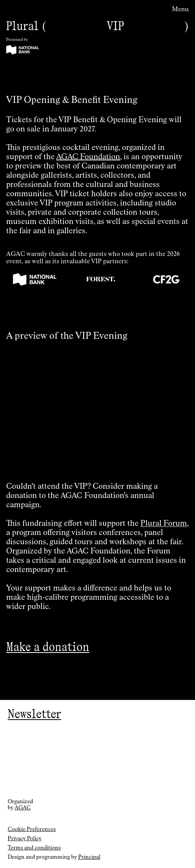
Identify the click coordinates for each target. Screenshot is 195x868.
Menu (180, 10)
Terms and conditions (34, 848)
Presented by (17, 40)
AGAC (23, 808)
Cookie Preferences (32, 829)
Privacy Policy (25, 839)
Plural (22, 26)
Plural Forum (164, 523)
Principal (89, 857)
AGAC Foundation (88, 157)
